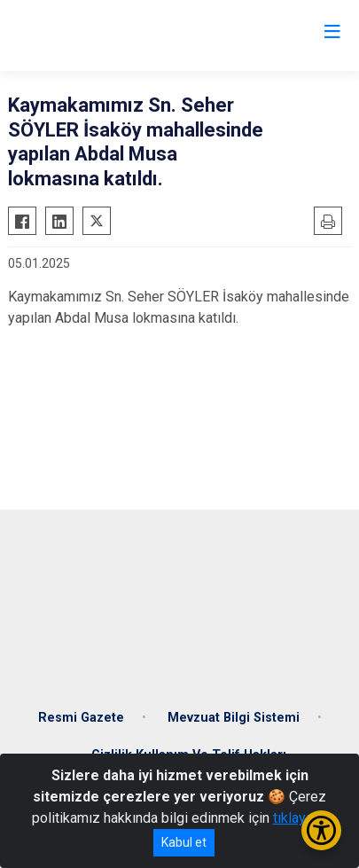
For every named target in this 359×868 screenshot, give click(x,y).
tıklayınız (300, 818)
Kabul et (184, 842)
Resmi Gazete (81, 718)
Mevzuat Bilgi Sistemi (234, 718)
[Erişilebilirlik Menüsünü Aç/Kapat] (321, 830)
